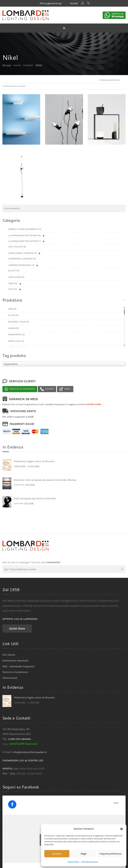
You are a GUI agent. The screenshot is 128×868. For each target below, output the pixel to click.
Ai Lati (13, 315)
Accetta (57, 854)
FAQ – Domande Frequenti (18, 666)
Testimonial (10, 678)
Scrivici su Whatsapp (20, 389)
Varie (13, 283)
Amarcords (17, 335)
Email (65, 389)
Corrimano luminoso (22, 259)
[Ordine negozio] (111, 80)
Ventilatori (16, 277)
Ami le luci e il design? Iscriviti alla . (32, 562)
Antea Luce (16, 341)
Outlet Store (17, 629)
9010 (12, 309)
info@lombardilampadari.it (30, 752)
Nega (83, 854)
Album (14, 328)
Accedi (74, 3)
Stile (13, 289)
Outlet (14, 271)
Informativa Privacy (90, 862)
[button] (122, 829)
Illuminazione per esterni (24, 241)
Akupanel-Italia (19, 322)
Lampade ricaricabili (21, 265)
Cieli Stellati (17, 247)
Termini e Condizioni (15, 672)
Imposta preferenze (110, 854)
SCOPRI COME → (95, 404)
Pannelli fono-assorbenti (25, 229)
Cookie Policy (73, 862)
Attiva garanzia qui (53, 3)
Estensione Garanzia (15, 660)
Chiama (47, 389)
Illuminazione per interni (24, 235)
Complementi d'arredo (22, 253)
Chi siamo (9, 655)
